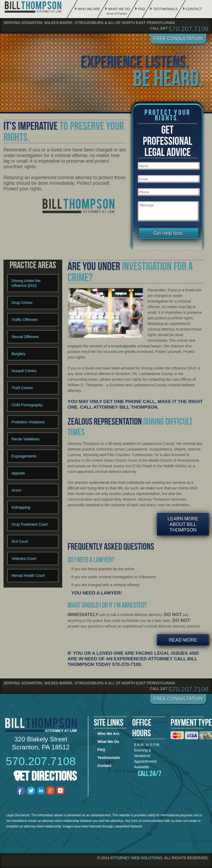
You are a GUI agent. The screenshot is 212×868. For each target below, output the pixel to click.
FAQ (141, 9)
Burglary (18, 354)
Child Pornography (27, 405)
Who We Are (89, 9)
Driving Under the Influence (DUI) (26, 283)
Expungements (24, 456)
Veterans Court (24, 558)
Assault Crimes (24, 371)
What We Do (119, 9)
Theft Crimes (22, 388)
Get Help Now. (169, 233)
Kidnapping (21, 507)
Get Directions (46, 776)
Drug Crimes (22, 303)
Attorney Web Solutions (136, 858)
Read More (183, 640)
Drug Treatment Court (30, 524)
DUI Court (20, 541)
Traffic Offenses (25, 320)
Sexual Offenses (25, 337)
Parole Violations (25, 439)
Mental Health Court (28, 576)
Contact (194, 9)
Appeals (18, 473)
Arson (16, 490)
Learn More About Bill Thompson (183, 524)
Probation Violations (28, 422)
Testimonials (165, 9)
